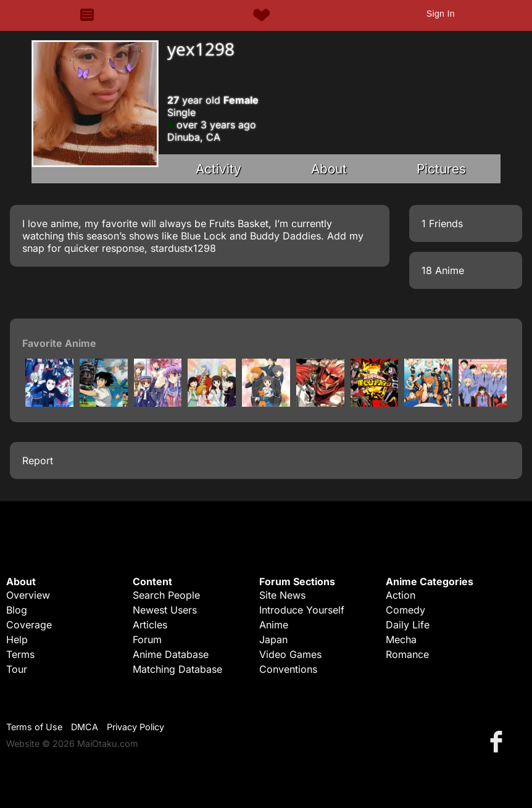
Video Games (290, 654)
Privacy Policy (135, 727)
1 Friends (442, 223)
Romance (407, 654)
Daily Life (408, 625)
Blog (17, 610)
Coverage (29, 625)
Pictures (441, 169)
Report (38, 460)
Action (401, 595)
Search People (166, 595)
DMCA (85, 727)
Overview (28, 595)
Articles (150, 625)
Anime (274, 625)
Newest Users (165, 610)
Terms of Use (34, 727)
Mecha (401, 639)
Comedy (405, 610)
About (329, 169)
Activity (218, 169)
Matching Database (177, 669)
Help (17, 639)
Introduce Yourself (302, 610)
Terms (20, 654)
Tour (17, 669)
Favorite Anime (59, 343)
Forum (147, 639)
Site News (282, 595)
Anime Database (171, 654)
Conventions (288, 669)
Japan (273, 639)
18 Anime (443, 270)
